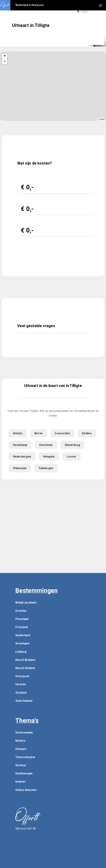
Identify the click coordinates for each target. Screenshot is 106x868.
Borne (39, 433)
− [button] (5, 62)
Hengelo (49, 457)
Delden (87, 433)
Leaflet (102, 119)
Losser (71, 457)
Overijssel (22, 676)
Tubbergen (46, 468)
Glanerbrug (72, 445)
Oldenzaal (20, 468)
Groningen (22, 643)
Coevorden (62, 433)
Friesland (22, 627)
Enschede (46, 445)
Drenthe (21, 611)
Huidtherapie (24, 773)
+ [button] (5, 56)
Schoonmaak (24, 733)
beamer (21, 782)
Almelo (18, 433)
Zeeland (21, 693)
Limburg (21, 652)
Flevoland (22, 619)
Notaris (20, 741)
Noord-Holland (25, 668)
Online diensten (26, 790)
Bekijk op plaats (26, 603)
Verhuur (21, 765)
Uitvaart (21, 749)
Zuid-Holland (24, 701)
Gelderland (23, 635)
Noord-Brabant (25, 660)
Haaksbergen (22, 457)
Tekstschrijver (25, 757)
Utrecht (21, 684)
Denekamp (20, 445)
